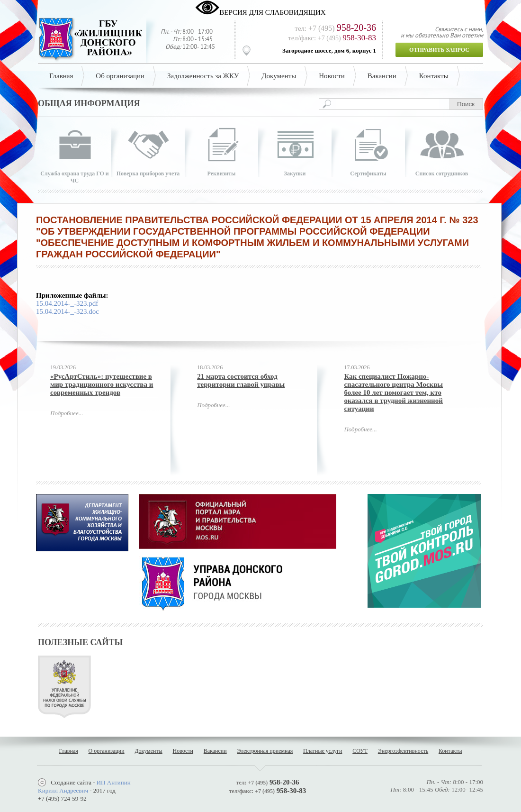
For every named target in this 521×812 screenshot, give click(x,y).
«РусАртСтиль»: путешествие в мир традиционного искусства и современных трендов (102, 384)
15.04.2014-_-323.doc (67, 311)
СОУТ (360, 751)
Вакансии (382, 76)
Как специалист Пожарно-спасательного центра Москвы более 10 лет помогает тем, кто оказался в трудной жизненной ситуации (393, 392)
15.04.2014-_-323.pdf (67, 303)
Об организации (120, 76)
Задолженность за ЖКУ (203, 76)
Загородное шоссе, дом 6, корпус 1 (329, 50)
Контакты (434, 76)
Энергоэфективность (403, 751)
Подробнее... (67, 413)
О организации (107, 751)
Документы (279, 76)
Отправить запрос (439, 50)
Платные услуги (323, 751)
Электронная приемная (265, 751)
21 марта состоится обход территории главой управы (241, 380)
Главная (61, 76)
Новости (332, 76)
